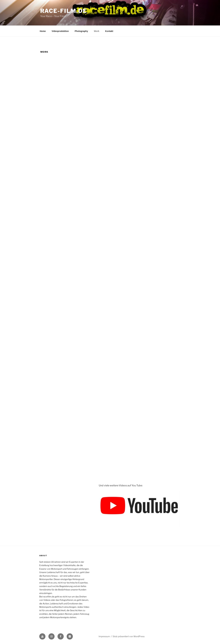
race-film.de (64, 11)
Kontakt (109, 31)
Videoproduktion (60, 31)
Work (97, 31)
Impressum (104, 636)
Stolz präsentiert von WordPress (129, 636)
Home (43, 31)
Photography (81, 31)
